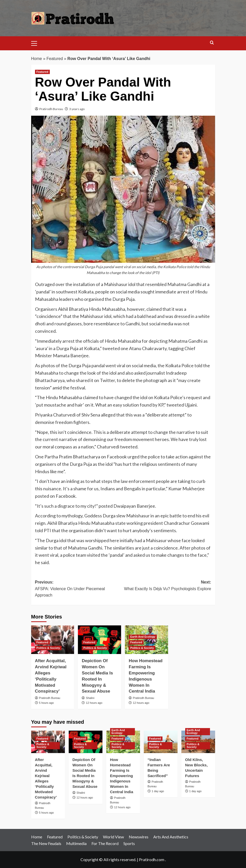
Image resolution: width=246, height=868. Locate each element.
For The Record (105, 843)
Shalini (90, 698)
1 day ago (158, 791)
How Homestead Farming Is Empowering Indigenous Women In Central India (122, 776)
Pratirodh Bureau (51, 109)
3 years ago (77, 109)
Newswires (139, 837)
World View (113, 837)
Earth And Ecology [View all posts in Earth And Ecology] (143, 637)
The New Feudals (46, 843)
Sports (129, 843)
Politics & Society (83, 837)
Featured (55, 59)
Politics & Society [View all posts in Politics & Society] (48, 648)
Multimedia (76, 843)
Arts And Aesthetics (171, 837)
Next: (167, 586)
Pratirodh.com (152, 859)
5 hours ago (46, 703)
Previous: (79, 589)
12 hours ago (94, 703)
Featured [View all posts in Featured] (42, 72)
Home (37, 59)
